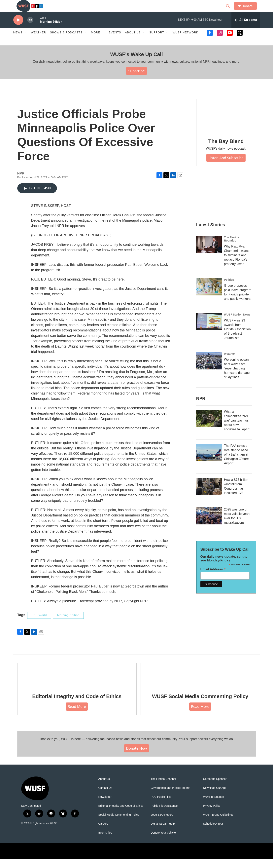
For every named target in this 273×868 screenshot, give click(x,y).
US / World (39, 624)
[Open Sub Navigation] (25, 41)
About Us (104, 788)
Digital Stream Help (163, 833)
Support (157, 41)
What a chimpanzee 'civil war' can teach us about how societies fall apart (237, 429)
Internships (105, 842)
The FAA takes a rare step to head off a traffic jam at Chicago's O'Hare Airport (236, 463)
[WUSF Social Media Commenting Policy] (200, 684)
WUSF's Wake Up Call (136, 63)
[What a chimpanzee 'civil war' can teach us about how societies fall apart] (209, 427)
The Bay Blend (226, 150)
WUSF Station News (237, 323)
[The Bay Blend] (226, 125)
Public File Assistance (164, 815)
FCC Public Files (161, 806)
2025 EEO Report (162, 824)
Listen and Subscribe (226, 167)
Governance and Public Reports (170, 797)
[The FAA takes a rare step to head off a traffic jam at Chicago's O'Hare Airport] (209, 461)
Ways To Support (214, 806)
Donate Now (136, 757)
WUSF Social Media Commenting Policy (200, 705)
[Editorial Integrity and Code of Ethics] (77, 684)
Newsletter (105, 806)
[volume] (30, 29)
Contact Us (105, 797)
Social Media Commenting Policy (119, 824)
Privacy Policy (212, 815)
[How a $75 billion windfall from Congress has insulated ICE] (209, 495)
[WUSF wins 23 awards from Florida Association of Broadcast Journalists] (209, 331)
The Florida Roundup (232, 248)
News (18, 41)
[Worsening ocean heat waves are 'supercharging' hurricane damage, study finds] (209, 370)
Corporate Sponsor (215, 788)
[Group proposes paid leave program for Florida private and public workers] (209, 296)
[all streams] (246, 29)
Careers (103, 833)
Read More (77, 715)
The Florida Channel (163, 788)
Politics (229, 289)
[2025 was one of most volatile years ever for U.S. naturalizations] (209, 525)
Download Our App (215, 797)
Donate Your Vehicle (163, 842)
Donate (250, 10)
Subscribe (136, 80)
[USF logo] (178, 860)
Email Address (213, 578)
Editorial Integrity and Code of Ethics (77, 705)
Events (115, 41)
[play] (18, 29)
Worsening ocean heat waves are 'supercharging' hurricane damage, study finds (237, 377)
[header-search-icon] (230, 11)
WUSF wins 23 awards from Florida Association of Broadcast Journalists (237, 338)
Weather (39, 41)
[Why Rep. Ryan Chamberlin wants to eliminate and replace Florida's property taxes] (209, 253)
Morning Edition (68, 624)
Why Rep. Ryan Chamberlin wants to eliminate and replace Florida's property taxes (237, 264)
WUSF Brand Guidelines (218, 824)
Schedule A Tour (213, 833)
